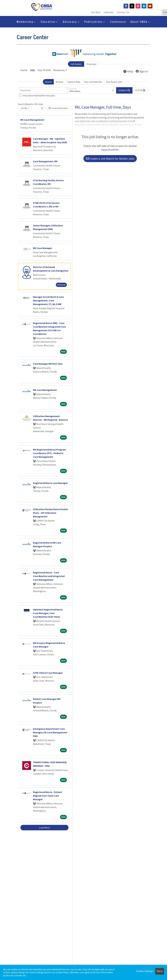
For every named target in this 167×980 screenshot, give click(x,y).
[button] (140, 90)
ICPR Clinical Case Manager (48, 673)
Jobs (32, 70)
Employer (92, 64)
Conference (118, 22)
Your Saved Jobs (114, 82)
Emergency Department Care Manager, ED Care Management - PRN (51, 732)
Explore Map (74, 82)
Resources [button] (59, 70)
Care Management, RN (45, 161)
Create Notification (58, 108)
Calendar (109, 13)
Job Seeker (76, 64)
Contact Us (123, 13)
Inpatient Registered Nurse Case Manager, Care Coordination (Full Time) (48, 613)
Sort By (24, 108)
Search (48, 82)
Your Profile (44, 70)
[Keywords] (43, 90)
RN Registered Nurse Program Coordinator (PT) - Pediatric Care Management (49, 453)
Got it (160, 971)
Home (24, 70)
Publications (94, 22)
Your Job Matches (93, 82)
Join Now (96, 13)
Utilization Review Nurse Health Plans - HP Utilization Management (50, 513)
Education (48, 22)
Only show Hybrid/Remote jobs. (39, 95)
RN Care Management (45, 390)
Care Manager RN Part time (48, 364)
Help (128, 71)
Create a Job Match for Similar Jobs (110, 159)
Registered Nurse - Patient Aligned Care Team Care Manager (47, 796)
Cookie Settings (145, 971)
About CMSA (139, 22)
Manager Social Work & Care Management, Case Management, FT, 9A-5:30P (48, 300)
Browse (60, 82)
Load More (44, 828)
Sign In (142, 71)
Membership (25, 22)
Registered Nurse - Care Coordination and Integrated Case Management (49, 576)
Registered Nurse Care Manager (50, 483)
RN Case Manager (43, 248)
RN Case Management (32, 120)
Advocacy (70, 22)
